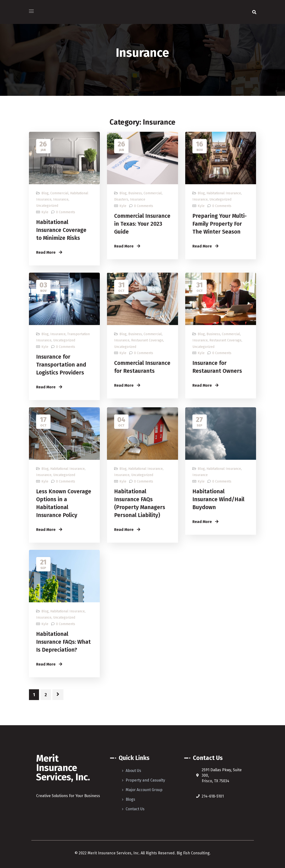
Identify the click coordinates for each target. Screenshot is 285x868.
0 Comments (66, 212)
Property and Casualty (145, 780)
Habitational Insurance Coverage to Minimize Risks (61, 230)
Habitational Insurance (224, 193)
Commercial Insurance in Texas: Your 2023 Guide (142, 224)
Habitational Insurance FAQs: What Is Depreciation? (63, 642)
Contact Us (135, 809)
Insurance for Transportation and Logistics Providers (61, 365)
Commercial (59, 193)
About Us (133, 771)
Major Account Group (144, 790)
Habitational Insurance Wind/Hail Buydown (218, 499)
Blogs (130, 799)
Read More (49, 252)
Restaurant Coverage (147, 340)
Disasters (121, 199)
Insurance (61, 199)
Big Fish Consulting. (193, 853)
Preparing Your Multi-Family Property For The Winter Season (220, 224)
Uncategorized (47, 206)
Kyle (45, 212)
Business (135, 193)
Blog (45, 193)
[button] (254, 12)
